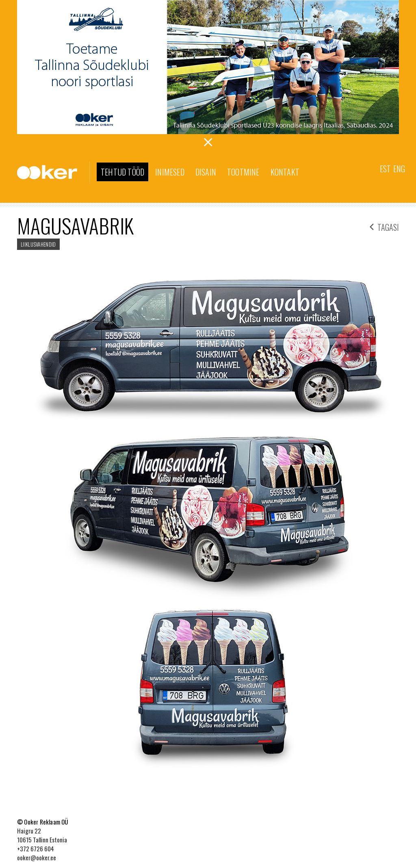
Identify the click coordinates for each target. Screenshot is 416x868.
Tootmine (243, 172)
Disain (206, 172)
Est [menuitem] (385, 169)
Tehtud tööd (122, 172)
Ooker (53, 173)
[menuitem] (385, 168)
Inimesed (170, 172)
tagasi (384, 226)
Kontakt (285, 172)
